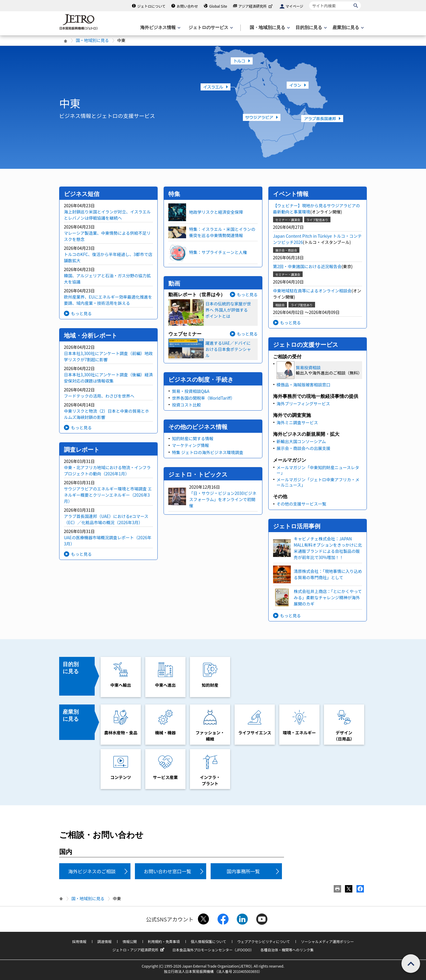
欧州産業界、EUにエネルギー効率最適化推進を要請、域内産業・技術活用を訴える (108, 300)
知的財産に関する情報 (193, 438)
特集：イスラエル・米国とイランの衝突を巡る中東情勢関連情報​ (222, 232)
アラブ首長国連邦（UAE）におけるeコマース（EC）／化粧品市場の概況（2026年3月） (106, 519)
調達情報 (104, 941)
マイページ (294, 6)
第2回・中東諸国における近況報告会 (307, 266)
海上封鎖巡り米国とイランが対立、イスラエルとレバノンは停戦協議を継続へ (107, 215)
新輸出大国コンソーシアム (301, 441)
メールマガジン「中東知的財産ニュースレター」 (318, 470)
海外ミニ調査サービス (297, 422)
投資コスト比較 (186, 405)
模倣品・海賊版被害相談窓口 (304, 385)
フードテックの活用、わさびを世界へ (99, 396)
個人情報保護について (209, 941)
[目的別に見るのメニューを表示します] (311, 28)
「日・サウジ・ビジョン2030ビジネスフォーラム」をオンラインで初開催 (223, 499)
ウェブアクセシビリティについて (264, 941)
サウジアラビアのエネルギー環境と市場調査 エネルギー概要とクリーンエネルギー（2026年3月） (108, 495)
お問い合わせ (187, 6)
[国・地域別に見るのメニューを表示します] (269, 28)
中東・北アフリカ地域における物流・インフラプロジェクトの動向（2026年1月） (107, 470)
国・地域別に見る (92, 40)
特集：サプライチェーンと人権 (218, 252)
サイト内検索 (309, 1)
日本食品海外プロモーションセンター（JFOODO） (213, 950)
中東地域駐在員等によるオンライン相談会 (312, 291)
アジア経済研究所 (256, 6)
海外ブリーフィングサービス (303, 404)
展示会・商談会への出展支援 (304, 448)
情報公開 (130, 941)
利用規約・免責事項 (164, 941)
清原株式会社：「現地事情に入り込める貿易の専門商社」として (328, 574)
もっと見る (81, 313)
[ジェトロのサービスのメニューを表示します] (210, 28)
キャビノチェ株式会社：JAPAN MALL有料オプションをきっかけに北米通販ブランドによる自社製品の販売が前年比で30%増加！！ (328, 548)
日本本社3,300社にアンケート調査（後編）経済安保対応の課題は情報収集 (108, 378)
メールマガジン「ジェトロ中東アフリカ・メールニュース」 (318, 482)
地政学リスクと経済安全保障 (216, 212)
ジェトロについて (151, 6)
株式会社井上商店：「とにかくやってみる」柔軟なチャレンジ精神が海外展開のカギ (328, 597)
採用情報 (79, 941)
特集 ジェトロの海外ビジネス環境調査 (208, 452)
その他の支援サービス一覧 (301, 504)
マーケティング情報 (190, 445)
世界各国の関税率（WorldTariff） (203, 398)
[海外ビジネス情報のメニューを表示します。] (160, 28)
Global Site (218, 6)
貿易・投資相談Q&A (191, 391)
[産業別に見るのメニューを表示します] (348, 28)
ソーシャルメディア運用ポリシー (327, 941)
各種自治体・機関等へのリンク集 (287, 950)
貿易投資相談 (308, 367)
